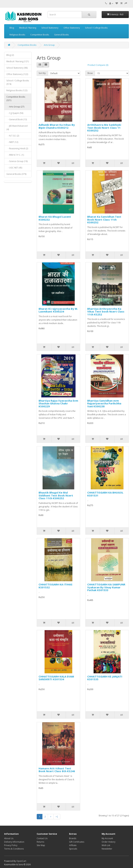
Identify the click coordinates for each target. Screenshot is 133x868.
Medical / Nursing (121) (18, 61)
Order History (108, 842)
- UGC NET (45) (14, 168)
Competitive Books (40, 35)
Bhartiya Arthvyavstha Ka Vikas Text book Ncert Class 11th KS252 (106, 312)
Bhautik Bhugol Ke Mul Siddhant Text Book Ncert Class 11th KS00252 (56, 495)
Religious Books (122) (17, 90)
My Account (107, 838)
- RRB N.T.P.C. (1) (15, 155)
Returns (40, 842)
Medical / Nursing (28, 28)
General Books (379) (16, 174)
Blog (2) (10, 55)
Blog (12, 28)
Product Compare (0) (98, 65)
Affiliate (73, 845)
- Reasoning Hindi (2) (17, 148)
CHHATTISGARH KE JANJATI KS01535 (105, 678)
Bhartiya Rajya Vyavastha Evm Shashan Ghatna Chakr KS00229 (58, 403)
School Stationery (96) (17, 68)
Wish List (106, 845)
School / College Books (96, 28)
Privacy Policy (11, 845)
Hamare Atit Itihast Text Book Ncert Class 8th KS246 (57, 770)
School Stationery (50, 28)
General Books (61, 35)
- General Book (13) (17, 119)
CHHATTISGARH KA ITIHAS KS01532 (56, 586)
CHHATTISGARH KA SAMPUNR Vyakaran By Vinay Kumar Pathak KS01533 (106, 587)
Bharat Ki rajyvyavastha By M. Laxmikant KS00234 (58, 310)
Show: (90, 73)
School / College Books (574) (18, 82)
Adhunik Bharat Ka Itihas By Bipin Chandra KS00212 (57, 126)
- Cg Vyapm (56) (15, 113)
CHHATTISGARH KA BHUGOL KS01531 (105, 494)
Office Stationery (72, 28)
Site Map (41, 845)
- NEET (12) (12, 142)
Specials (73, 849)
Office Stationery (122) (17, 74)
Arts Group (49, 45)
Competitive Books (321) (16, 99)
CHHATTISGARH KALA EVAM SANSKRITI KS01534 (56, 678)
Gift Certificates (77, 842)
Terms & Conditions (14, 849)
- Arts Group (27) (15, 107)
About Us (9, 838)
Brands (73, 838)
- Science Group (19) (17, 161)
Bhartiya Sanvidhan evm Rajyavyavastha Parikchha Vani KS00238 (104, 403)
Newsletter (107, 849)
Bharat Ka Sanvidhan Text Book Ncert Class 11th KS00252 (104, 219)
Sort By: (42, 73)
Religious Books (17, 35)
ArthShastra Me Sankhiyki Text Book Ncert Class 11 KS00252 (104, 128)
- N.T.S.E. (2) (13, 136)
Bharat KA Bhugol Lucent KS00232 (55, 218)
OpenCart (21, 861)
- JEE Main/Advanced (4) (17, 128)
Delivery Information (14, 842)
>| (57, 817)
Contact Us (42, 838)
